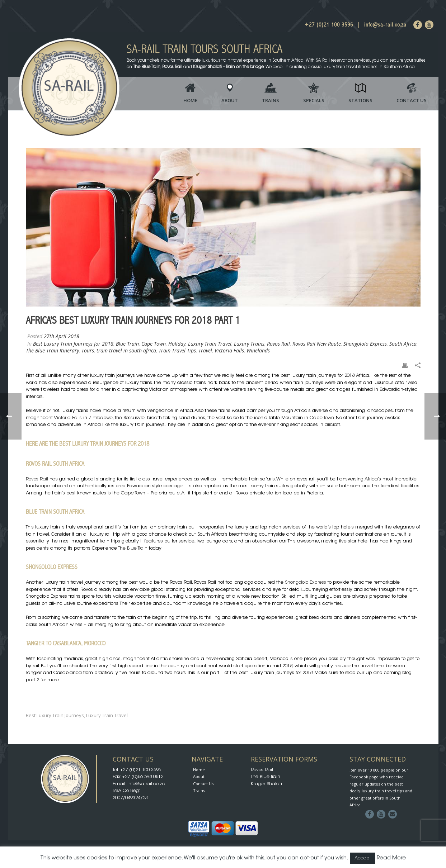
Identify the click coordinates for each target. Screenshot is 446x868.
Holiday (177, 344)
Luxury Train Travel (210, 344)
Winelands (258, 350)
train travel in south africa (126, 350)
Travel (205, 350)
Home (190, 100)
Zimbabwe (101, 418)
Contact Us (412, 100)
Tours (88, 350)
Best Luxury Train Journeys (55, 715)
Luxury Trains (249, 344)
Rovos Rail (278, 344)
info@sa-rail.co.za (385, 25)
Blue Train (127, 344)
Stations (360, 100)
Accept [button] (363, 858)
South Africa (403, 344)
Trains (271, 100)
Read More (391, 858)
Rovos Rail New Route (317, 344)
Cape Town (154, 344)
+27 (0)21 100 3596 (329, 25)
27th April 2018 (62, 336)
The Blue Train (133, 548)
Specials (314, 100)
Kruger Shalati (266, 784)
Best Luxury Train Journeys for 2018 (73, 344)
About (230, 100)
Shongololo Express (365, 344)
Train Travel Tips (177, 350)
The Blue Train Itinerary (52, 350)
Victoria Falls (229, 350)
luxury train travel (107, 715)
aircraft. (333, 425)
